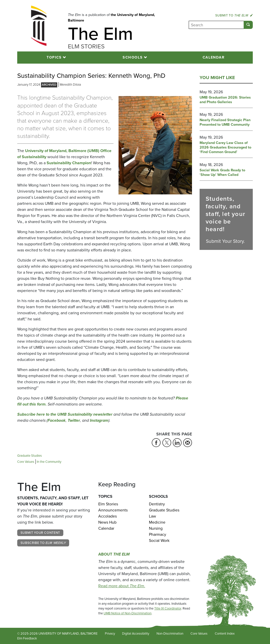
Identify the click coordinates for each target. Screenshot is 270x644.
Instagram (99, 420)
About (114, 554)
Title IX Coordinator (168, 608)
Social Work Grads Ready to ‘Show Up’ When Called (222, 173)
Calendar (214, 57)
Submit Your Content (40, 533)
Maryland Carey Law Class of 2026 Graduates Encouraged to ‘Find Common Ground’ (225, 148)
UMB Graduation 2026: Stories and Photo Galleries (225, 100)
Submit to (234, 15)
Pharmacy (158, 534)
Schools (133, 57)
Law (152, 516)
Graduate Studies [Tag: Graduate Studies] (30, 456)
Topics (54, 57)
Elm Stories (108, 504)
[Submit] (248, 25)
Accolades (108, 516)
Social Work (159, 540)
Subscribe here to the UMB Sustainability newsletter (65, 414)
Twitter (74, 420)
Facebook (57, 420)
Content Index (225, 633)
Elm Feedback (27, 638)
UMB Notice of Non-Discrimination (128, 613)
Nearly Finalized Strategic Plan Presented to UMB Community (225, 122)
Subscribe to (43, 543)
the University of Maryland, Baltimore (111, 17)
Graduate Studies (164, 510)
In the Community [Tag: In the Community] (49, 462)
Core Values (199, 633)
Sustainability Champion (69, 163)
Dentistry (157, 504)
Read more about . (122, 586)
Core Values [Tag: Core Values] (26, 462)
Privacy (110, 633)
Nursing (156, 528)
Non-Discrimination (170, 633)
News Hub (107, 522)
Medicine (157, 522)
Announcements (113, 510)
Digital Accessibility (136, 633)
